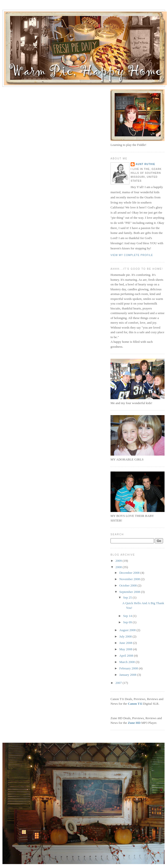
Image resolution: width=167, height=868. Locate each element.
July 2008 (126, 636)
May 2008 (126, 649)
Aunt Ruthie (145, 164)
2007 (119, 683)
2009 (119, 561)
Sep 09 (128, 622)
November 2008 (130, 579)
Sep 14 (128, 616)
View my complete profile (132, 255)
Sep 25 (128, 597)
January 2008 (128, 675)
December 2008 (130, 573)
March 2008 (127, 662)
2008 (119, 567)
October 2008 (128, 585)
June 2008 (126, 643)
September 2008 (130, 592)
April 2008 (127, 656)
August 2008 (128, 630)
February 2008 (129, 668)
